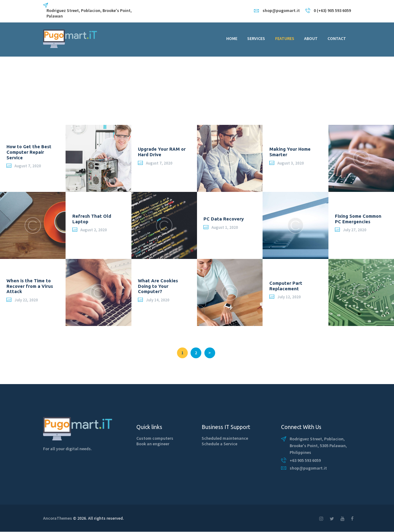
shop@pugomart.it (308, 468)
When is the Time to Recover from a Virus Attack (30, 286)
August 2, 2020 (94, 230)
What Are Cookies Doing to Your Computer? (158, 286)
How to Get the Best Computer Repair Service (29, 152)
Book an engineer (153, 444)
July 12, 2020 (289, 297)
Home (48, 96)
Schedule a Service (219, 444)
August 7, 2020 (28, 166)
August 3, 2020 (291, 163)
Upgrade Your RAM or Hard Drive (162, 152)
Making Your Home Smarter (290, 152)
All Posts (67, 96)
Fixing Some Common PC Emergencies (358, 219)
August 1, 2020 (225, 227)
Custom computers (155, 438)
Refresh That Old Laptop (92, 219)
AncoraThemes (58, 518)
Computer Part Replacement (286, 286)
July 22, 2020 (26, 300)
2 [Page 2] (198, 351)
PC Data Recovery (224, 219)
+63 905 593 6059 (305, 460)
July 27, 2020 (355, 230)
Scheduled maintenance (225, 438)
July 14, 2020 (158, 300)
